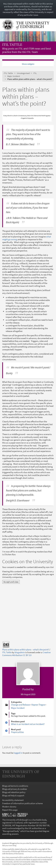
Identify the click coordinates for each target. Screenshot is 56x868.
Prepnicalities (17, 732)
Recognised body (11, 831)
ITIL (35, 73)
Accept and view (11, 582)
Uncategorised (23, 73)
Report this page (10, 810)
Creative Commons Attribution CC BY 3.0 (26, 654)
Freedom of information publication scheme (22, 803)
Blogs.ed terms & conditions (15, 786)
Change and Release (20, 705)
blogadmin (20, 652)
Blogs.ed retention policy (14, 792)
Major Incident (14, 76)
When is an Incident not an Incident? (28, 724)
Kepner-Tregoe (38, 705)
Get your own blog (9, 845)
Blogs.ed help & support (13, 795)
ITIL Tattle (12, 45)
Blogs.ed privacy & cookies (15, 789)
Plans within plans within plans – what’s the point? (26, 650)
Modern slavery (9, 807)
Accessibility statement (13, 800)
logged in (18, 753)
